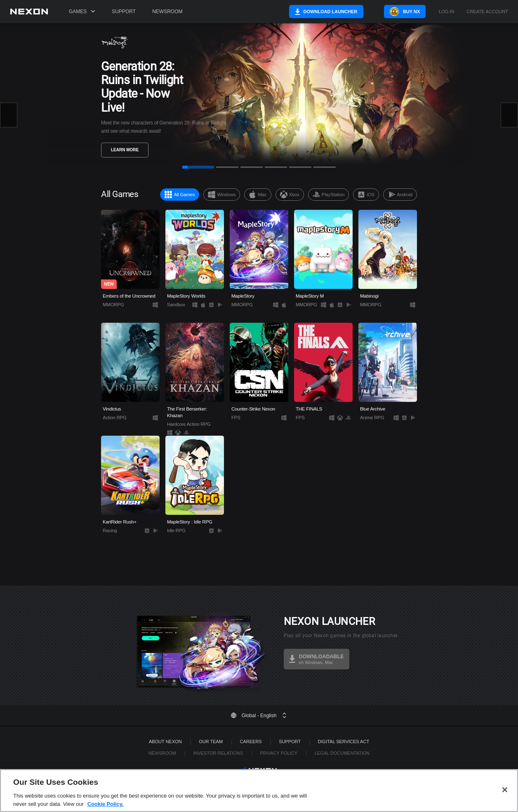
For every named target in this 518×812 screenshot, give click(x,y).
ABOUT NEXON (165, 742)
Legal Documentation (342, 753)
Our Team (211, 742)
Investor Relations (218, 753)
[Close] (505, 803)
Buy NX (404, 12)
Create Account (487, 12)
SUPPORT (290, 742)
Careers (251, 742)
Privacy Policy (279, 753)
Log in (446, 12)
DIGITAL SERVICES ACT (344, 742)
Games (82, 12)
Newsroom (167, 12)
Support (124, 12)
